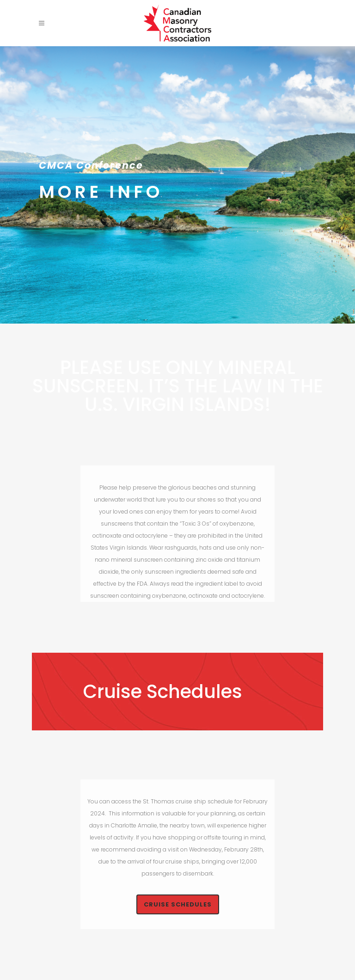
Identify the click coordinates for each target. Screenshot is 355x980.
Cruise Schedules (178, 904)
